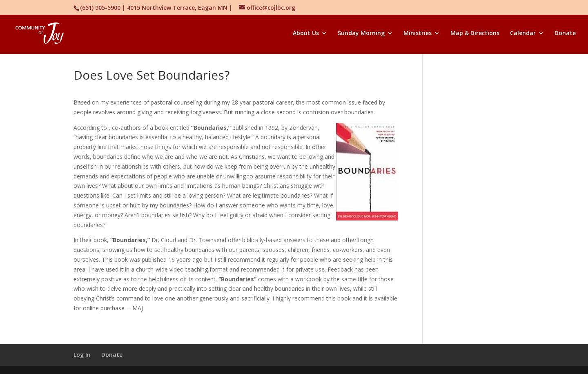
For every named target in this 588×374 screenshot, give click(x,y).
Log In (82, 355)
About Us (306, 33)
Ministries (418, 33)
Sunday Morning (361, 33)
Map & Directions (475, 33)
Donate (565, 33)
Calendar (523, 33)
